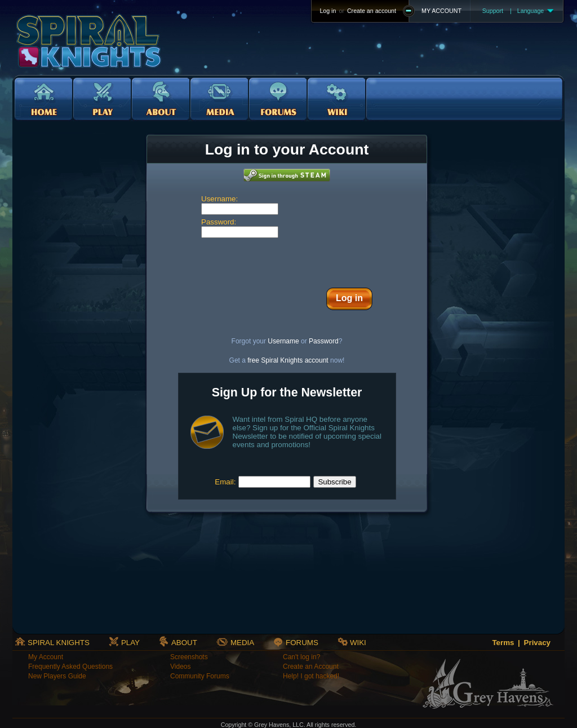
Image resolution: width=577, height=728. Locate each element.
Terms (503, 643)
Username (283, 341)
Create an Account (311, 667)
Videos (180, 667)
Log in (328, 11)
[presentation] (287, 260)
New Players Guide (57, 676)
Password (324, 341)
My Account (46, 657)
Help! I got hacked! (311, 676)
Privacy (537, 643)
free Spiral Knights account (288, 360)
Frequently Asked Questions (70, 667)
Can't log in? (301, 657)
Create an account (372, 11)
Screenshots (189, 657)
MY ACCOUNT (441, 11)
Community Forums (200, 676)
